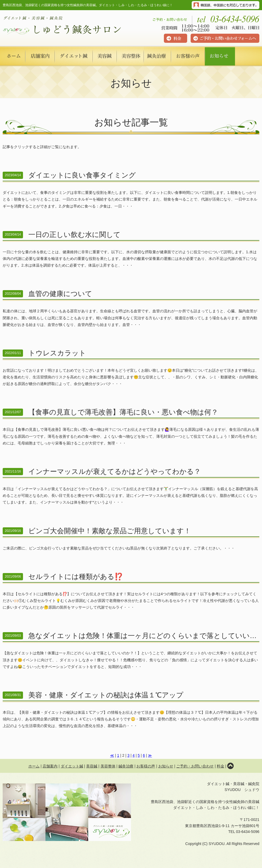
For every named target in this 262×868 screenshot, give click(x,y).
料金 (221, 766)
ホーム (34, 766)
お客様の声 (146, 766)
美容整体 (108, 766)
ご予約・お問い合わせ (195, 766)
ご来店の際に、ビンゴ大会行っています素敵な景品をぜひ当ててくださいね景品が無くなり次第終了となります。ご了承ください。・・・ (131, 536)
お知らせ (166, 766)
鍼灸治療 (126, 766)
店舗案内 (50, 766)
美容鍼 (92, 766)
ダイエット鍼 (72, 766)
